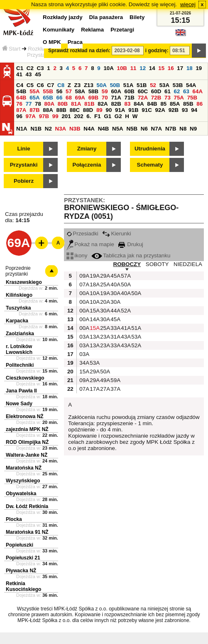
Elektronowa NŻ (25, 416)
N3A (61, 129)
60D (156, 91)
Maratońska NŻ (24, 468)
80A (49, 104)
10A (108, 68)
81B (89, 104)
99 (55, 116)
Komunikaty (59, 30)
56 (59, 91)
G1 (108, 116)
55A (34, 91)
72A (143, 98)
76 (19, 104)
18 (190, 68)
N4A (89, 129)
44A (115, 311)
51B (142, 85)
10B (122, 68)
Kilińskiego (19, 295)
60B (130, 91)
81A (76, 104)
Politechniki (20, 365)
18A (94, 284)
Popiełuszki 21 (23, 558)
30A (115, 293)
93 (185, 110)
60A (116, 91)
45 (38, 74)
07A (83, 284)
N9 (193, 129)
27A (104, 389)
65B (48, 98)
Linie (23, 149)
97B (44, 116)
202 (78, 116)
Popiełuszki (20, 545)
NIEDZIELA (188, 264)
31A (115, 337)
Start (11, 49)
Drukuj (131, 244)
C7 (50, 85)
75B (192, 98)
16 (171, 68)
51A (128, 85)
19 (199, 68)
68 (69, 98)
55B (48, 91)
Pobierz (24, 181)
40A (115, 284)
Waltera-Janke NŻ (27, 455)
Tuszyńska (18, 308)
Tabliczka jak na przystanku (131, 255)
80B (63, 104)
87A (21, 110)
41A (125, 328)
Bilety (137, 17)
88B (61, 110)
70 (105, 98)
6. (89, 116)
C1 (20, 68)
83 (128, 104)
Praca (75, 42)
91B (133, 110)
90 (109, 110)
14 (152, 68)
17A (94, 389)
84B (152, 104)
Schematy (150, 165)
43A (125, 337)
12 (143, 68)
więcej (188, 4)
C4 (20, 85)
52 (153, 85)
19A (94, 276)
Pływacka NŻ (21, 571)
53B (178, 85)
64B (21, 98)
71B (130, 98)
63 (186, 91)
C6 (40, 85)
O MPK (52, 42)
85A (175, 104)
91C (147, 110)
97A (31, 116)
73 (168, 98)
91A (120, 110)
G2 (118, 116)
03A (83, 337)
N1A (22, 129)
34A (83, 363)
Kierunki (116, 234)
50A (102, 85)
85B (188, 104)
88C (75, 110)
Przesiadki (82, 234)
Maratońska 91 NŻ (27, 532)
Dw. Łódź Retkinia (27, 506)
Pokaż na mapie (90, 244)
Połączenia (87, 165)
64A (198, 91)
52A (125, 311)
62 (177, 91)
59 (105, 91)
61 (168, 91)
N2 (48, 129)
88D (88, 110)
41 (19, 74)
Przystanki (24, 165)
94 (194, 110)
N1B (36, 129)
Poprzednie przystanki (18, 271)
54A (191, 85)
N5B (132, 129)
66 (59, 98)
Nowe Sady (19, 404)
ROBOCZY (127, 264)
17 (180, 68)
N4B (104, 129)
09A (83, 276)
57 (69, 91)
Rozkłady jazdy (63, 17)
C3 (40, 68)
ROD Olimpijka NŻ (27, 442)
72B (156, 98)
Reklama (92, 30)
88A (48, 110)
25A (104, 284)
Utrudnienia (150, 149)
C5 (30, 85)
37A (115, 389)
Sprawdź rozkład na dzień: (79, 51)
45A (115, 276)
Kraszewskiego (24, 282)
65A (34, 98)
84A (139, 104)
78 (38, 104)
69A (80, 98)
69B (93, 98)
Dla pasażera (106, 17)
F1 (98, 116)
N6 (144, 129)
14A (94, 319)
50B (115, 85)
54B (21, 91)
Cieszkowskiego (25, 378)
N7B (171, 129)
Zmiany (87, 149)
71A (116, 98)
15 (161, 68)
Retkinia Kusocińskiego (23, 586)
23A (104, 337)
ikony (77, 255)
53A (164, 85)
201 (66, 116)
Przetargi (122, 30)
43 (29, 74)
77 (29, 104)
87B (34, 110)
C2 (30, 68)
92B (174, 110)
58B (93, 91)
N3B (75, 129)
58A (80, 91)
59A (115, 380)
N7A (157, 129)
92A (160, 110)
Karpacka (17, 321)
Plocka (14, 519)
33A (115, 328)
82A (103, 104)
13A (94, 337)
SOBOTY (157, 264)
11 (133, 68)
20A (104, 302)
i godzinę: (157, 51)
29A (104, 276)
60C (143, 91)
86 (199, 104)
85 (163, 104)
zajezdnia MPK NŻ (27, 429)
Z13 (89, 85)
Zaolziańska (20, 334)
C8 (61, 85)
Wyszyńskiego (23, 481)
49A (104, 380)
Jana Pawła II (21, 391)
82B (116, 104)
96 (19, 116)
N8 (183, 129)
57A (125, 276)
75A (179, 98)
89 (99, 110)
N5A (118, 129)
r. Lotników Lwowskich (19, 349)
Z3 (78, 85)
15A (94, 311)
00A (83, 293)
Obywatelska (21, 494)
